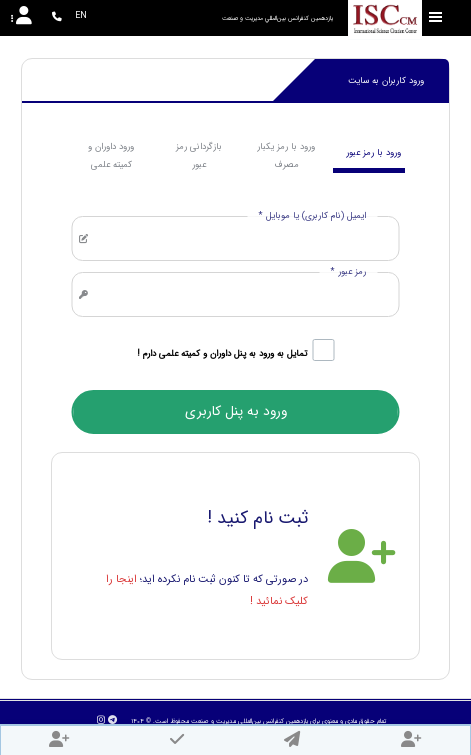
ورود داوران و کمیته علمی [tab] (111, 156)
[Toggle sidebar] (436, 17)
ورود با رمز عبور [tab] (373, 153)
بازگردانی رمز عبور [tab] (199, 156)
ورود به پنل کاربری (236, 411)
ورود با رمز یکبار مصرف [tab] (286, 156)
